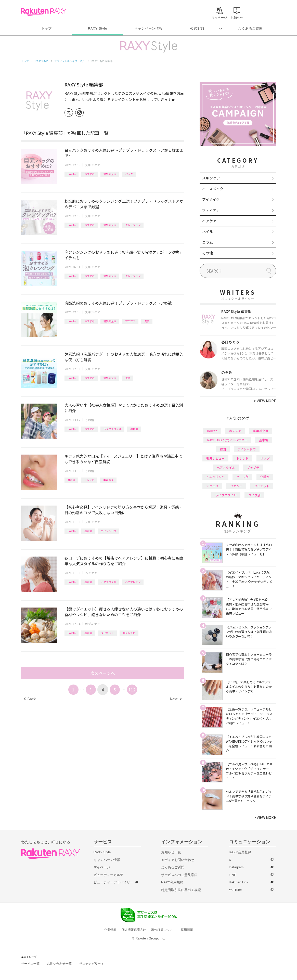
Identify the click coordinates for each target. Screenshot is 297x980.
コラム (208, 242)
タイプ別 (254, 495)
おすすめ (89, 174)
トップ (47, 28)
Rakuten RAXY (44, 12)
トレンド (89, 480)
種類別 (134, 429)
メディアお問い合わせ (178, 860)
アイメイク (211, 199)
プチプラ (130, 321)
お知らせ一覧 (171, 852)
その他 (89, 420)
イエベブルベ (215, 477)
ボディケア (92, 624)
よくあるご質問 (250, 28)
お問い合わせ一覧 (59, 964)
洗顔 (147, 321)
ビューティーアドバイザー (113, 882)
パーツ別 (242, 477)
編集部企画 (110, 174)
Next (176, 699)
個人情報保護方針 (134, 930)
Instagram (236, 867)
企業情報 (110, 930)
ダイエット (107, 633)
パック (129, 174)
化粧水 (265, 477)
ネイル (208, 231)
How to (72, 174)
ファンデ (236, 486)
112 (132, 690)
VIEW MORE (265, 401)
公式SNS (197, 28)
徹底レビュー (215, 458)
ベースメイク (213, 189)
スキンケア (93, 165)
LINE (233, 875)
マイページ (102, 867)
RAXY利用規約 (172, 882)
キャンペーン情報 (148, 28)
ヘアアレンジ (133, 582)
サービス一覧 (30, 964)
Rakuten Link (239, 882)
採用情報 (187, 930)
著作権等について (163, 930)
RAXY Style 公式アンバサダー (227, 440)
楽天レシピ (129, 633)
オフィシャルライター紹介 (70, 61)
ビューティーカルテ (108, 875)
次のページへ (103, 673)
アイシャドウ (109, 531)
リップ (265, 458)
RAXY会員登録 (240, 852)
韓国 (223, 449)
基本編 (71, 480)
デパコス (212, 486)
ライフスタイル (112, 429)
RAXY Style (98, 28)
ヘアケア (91, 573)
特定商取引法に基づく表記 (181, 890)
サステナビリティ (92, 964)
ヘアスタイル (109, 582)
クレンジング (133, 225)
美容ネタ (108, 480)
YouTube (235, 890)
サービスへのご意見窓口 (179, 875)
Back (30, 699)
